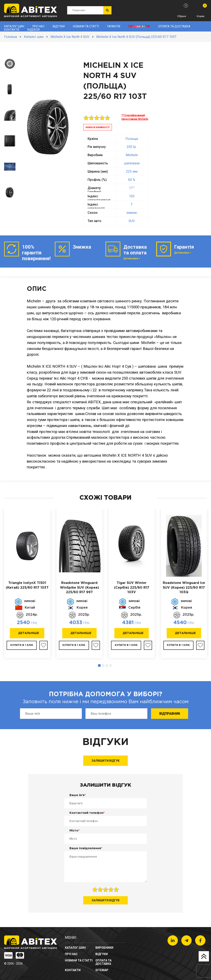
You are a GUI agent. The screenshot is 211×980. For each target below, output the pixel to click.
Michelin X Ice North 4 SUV (70, 37)
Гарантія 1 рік (139, 26)
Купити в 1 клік (22, 645)
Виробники (104, 948)
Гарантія (114, 26)
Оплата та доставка (174, 26)
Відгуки (59, 26)
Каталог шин (14, 26)
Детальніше (29, 633)
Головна (11, 37)
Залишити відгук (105, 761)
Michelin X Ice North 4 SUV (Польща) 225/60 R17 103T (136, 37)
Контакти (12, 30)
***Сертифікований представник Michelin (135, 117)
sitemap (102, 970)
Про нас (38, 26)
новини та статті (86, 26)
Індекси (33, 30)
